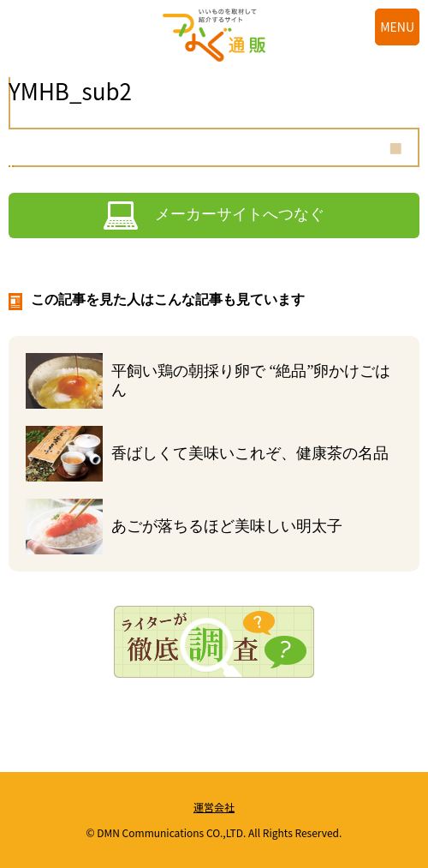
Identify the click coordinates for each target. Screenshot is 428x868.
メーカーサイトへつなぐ (240, 214)
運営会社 (214, 807)
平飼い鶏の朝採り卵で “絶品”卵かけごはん (251, 380)
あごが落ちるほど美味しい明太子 (227, 526)
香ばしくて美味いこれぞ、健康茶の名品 (250, 453)
